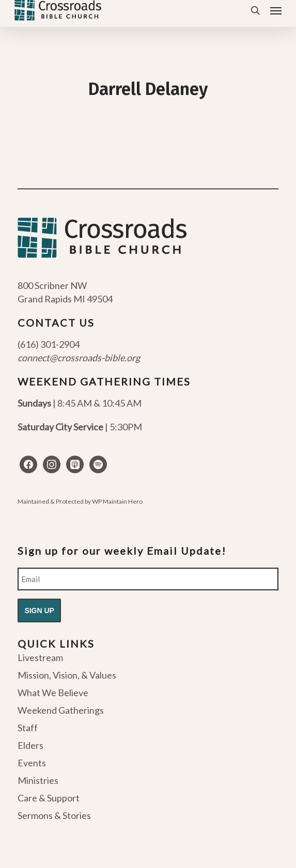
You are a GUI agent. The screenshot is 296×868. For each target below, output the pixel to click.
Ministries (38, 780)
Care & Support (49, 798)
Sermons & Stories (54, 815)
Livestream (40, 658)
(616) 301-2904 (49, 344)
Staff (28, 728)
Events (32, 763)
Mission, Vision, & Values (67, 675)
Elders (30, 745)
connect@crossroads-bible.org (79, 358)
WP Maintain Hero (117, 501)
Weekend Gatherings (61, 710)
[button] (276, 10)
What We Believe (53, 693)
